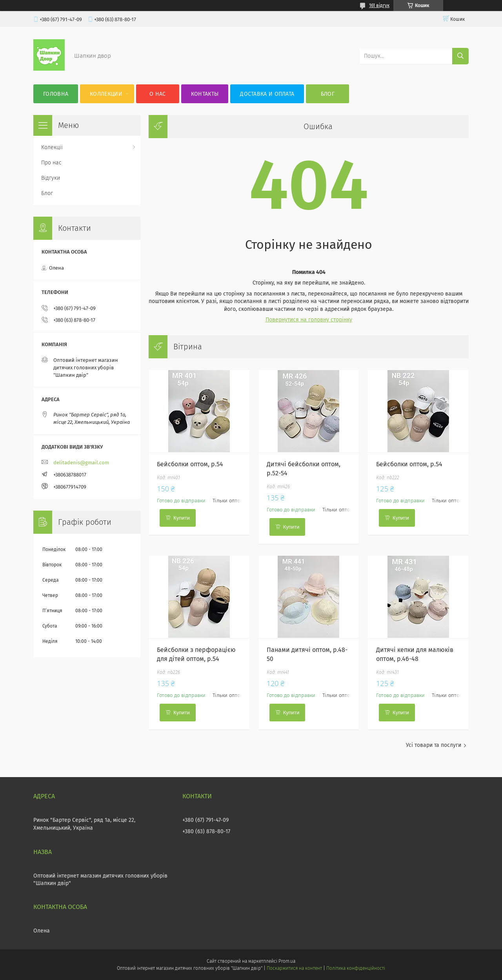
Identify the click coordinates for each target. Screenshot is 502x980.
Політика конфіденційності (356, 968)
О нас (158, 94)
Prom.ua (287, 961)
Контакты (205, 94)
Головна (56, 94)
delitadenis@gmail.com (81, 463)
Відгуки (51, 178)
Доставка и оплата (267, 94)
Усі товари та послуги (434, 745)
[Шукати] (460, 56)
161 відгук (379, 5)
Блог (328, 94)
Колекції (52, 147)
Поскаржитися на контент (294, 968)
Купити (182, 518)
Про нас (51, 163)
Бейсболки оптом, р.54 (190, 464)
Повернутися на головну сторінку (309, 320)
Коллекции (106, 94)
